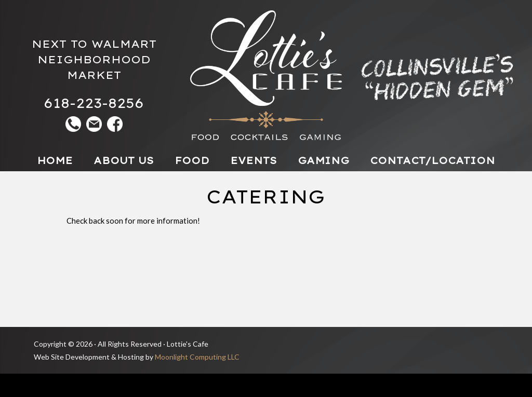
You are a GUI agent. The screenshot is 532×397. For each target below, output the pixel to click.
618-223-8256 (94, 103)
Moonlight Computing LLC (197, 357)
